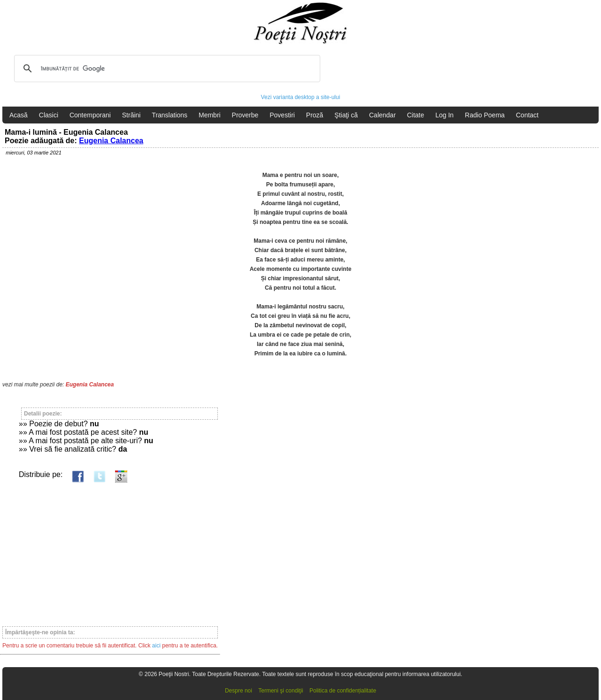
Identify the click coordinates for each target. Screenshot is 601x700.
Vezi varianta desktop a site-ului (301, 97)
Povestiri (282, 115)
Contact (527, 115)
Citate (416, 115)
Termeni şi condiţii (281, 691)
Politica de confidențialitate (343, 691)
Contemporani (90, 115)
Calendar (382, 115)
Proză (315, 115)
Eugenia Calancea (111, 141)
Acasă (19, 115)
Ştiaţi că (346, 115)
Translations (170, 115)
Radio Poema (485, 115)
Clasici (49, 115)
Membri (210, 115)
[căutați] (166, 69)
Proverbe (245, 115)
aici (156, 646)
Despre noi (239, 691)
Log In (444, 115)
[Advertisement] (110, 550)
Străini (131, 115)
